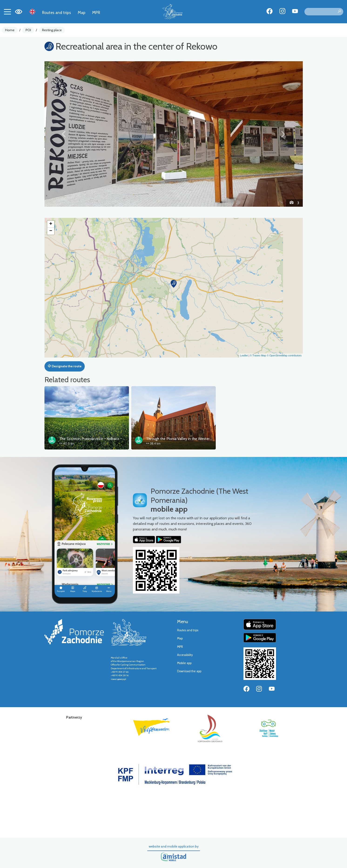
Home (10, 30)
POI (28, 30)
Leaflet (244, 355)
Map (82, 12)
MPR (96, 12)
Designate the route (65, 366)
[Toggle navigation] (7, 12)
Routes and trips (57, 12)
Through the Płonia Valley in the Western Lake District (189, 439)
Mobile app (184, 663)
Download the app (189, 671)
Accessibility (185, 655)
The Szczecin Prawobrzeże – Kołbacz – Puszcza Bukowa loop (109, 439)
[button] (64, 134)
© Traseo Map (258, 355)
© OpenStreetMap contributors (284, 355)
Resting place (52, 30)
